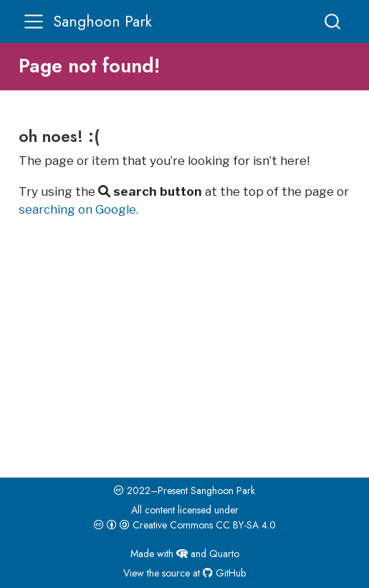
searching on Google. (78, 209)
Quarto (224, 554)
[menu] (34, 22)
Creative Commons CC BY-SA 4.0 (185, 525)
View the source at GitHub (184, 573)
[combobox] (333, 21)
